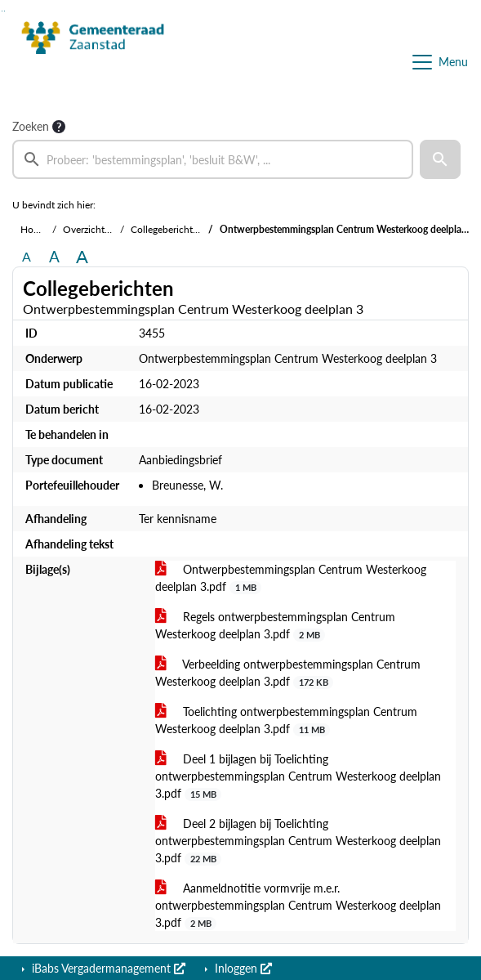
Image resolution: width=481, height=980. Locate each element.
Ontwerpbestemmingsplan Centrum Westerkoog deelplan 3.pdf (291, 578)
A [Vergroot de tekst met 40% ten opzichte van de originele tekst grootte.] (82, 257)
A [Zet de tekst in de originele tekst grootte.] (27, 256)
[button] (440, 159)
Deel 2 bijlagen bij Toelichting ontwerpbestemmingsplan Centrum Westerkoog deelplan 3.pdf (298, 841)
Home (33, 229)
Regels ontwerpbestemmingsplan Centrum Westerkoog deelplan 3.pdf (275, 626)
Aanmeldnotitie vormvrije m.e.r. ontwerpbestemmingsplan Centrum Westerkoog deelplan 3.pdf (298, 906)
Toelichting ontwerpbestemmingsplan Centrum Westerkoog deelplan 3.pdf (286, 720)
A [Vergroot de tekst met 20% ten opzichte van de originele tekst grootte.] (54, 256)
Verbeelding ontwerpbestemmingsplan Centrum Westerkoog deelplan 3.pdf (288, 673)
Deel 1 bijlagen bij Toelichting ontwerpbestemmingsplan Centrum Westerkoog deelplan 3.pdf (298, 776)
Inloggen (242, 968)
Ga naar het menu (4, 11)
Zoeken (31, 126)
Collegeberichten (167, 229)
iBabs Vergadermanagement (107, 968)
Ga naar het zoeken (2, 11)
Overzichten (89, 229)
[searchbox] (213, 159)
